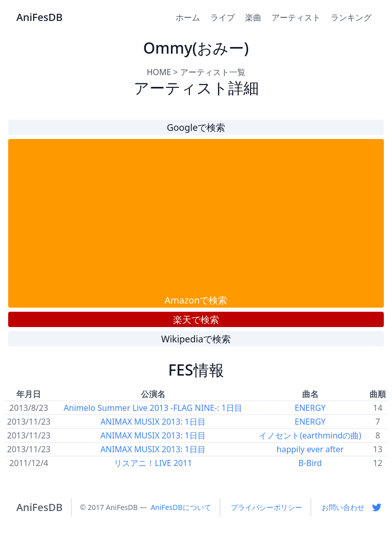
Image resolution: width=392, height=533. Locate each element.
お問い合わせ (343, 507)
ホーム (188, 17)
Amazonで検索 (196, 300)
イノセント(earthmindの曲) (310, 435)
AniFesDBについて (181, 507)
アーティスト (296, 17)
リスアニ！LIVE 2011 (153, 463)
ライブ (223, 17)
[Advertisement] (196, 216)
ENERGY (310, 408)
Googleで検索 (196, 127)
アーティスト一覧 (213, 72)
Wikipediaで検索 (196, 339)
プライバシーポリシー (266, 507)
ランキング (351, 17)
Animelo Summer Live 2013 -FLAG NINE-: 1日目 (153, 408)
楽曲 (253, 17)
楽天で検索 (196, 319)
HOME (159, 72)
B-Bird (310, 463)
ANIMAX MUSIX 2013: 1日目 (153, 422)
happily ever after (310, 449)
